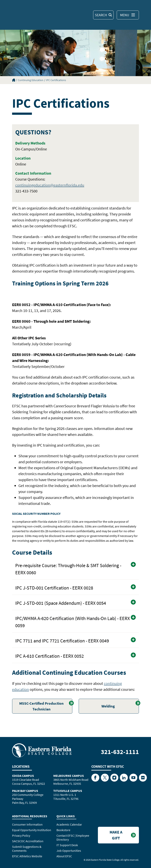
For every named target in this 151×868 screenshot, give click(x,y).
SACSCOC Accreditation (28, 841)
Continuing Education (31, 80)
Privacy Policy (21, 835)
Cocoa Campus (23, 776)
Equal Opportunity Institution (32, 830)
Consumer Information (27, 824)
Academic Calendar (69, 824)
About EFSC (64, 856)
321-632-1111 (120, 752)
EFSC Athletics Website (27, 856)
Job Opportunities (69, 851)
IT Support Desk (67, 845)
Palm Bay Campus (25, 791)
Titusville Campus (68, 791)
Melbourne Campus (69, 776)
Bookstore (63, 830)
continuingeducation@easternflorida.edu (50, 185)
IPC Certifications (56, 80)
